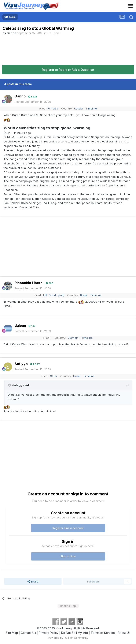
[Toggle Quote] (10, 385)
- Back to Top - (68, 606)
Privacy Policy (49, 633)
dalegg (20, 325)
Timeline (91, 108)
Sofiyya (21, 364)
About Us (124, 633)
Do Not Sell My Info (75, 633)
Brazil (84, 295)
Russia (78, 108)
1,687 (35, 364)
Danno (11, 33)
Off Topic (54, 33)
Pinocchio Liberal (29, 283)
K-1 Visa (53, 108)
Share (33, 581)
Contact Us (28, 633)
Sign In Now (68, 556)
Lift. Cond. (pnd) (54, 295)
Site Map (12, 633)
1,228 (33, 97)
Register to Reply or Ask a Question (68, 70)
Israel (77, 376)
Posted (33, 102)
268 (50, 283)
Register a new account (68, 528)
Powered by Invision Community (68, 638)
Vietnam (73, 338)
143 (32, 326)
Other (54, 376)
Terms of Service (103, 633)
